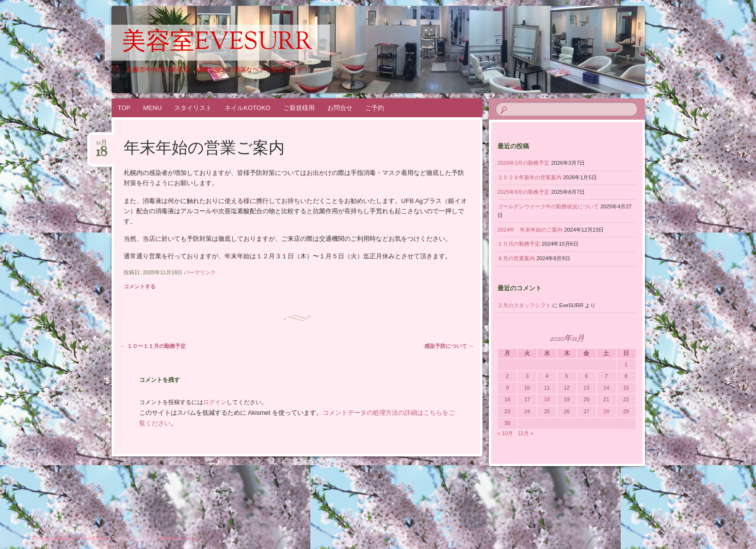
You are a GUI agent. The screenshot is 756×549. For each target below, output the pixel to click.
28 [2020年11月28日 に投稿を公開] (606, 411)
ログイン (215, 402)
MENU (152, 108)
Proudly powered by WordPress (69, 538)
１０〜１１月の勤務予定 (153, 346)
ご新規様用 (299, 108)
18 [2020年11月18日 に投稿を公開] (547, 399)
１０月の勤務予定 (519, 244)
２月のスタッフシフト (524, 305)
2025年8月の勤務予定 (524, 192)
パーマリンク (200, 272)
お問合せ (340, 108)
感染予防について (449, 346)
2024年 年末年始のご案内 (530, 230)
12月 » (525, 433)
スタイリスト (193, 108)
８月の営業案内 (516, 258)
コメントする (140, 286)
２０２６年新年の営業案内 (530, 177)
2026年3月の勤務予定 (524, 163)
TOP (124, 108)
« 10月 (505, 433)
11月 (102, 146)
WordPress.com (178, 538)
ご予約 (375, 108)
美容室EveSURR (217, 43)
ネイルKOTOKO (247, 108)
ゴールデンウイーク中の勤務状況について (548, 206)
